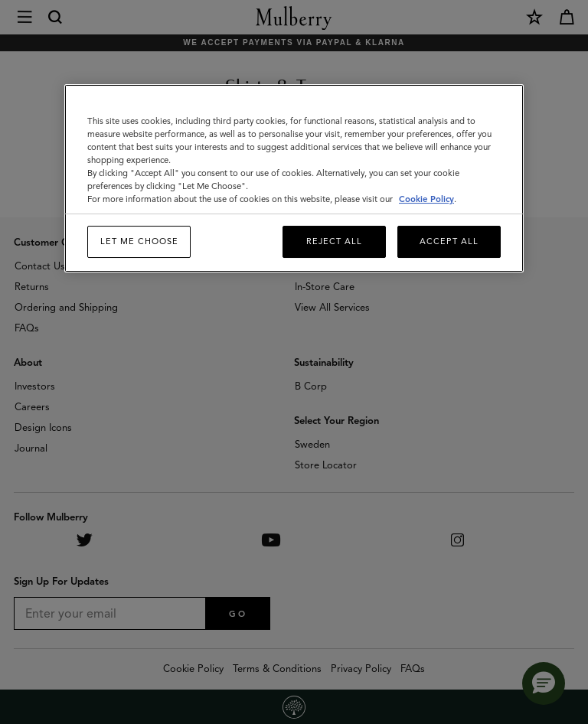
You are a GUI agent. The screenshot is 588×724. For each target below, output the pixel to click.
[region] (294, 178)
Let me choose (139, 241)
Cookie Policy (426, 199)
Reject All (334, 241)
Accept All (449, 241)
